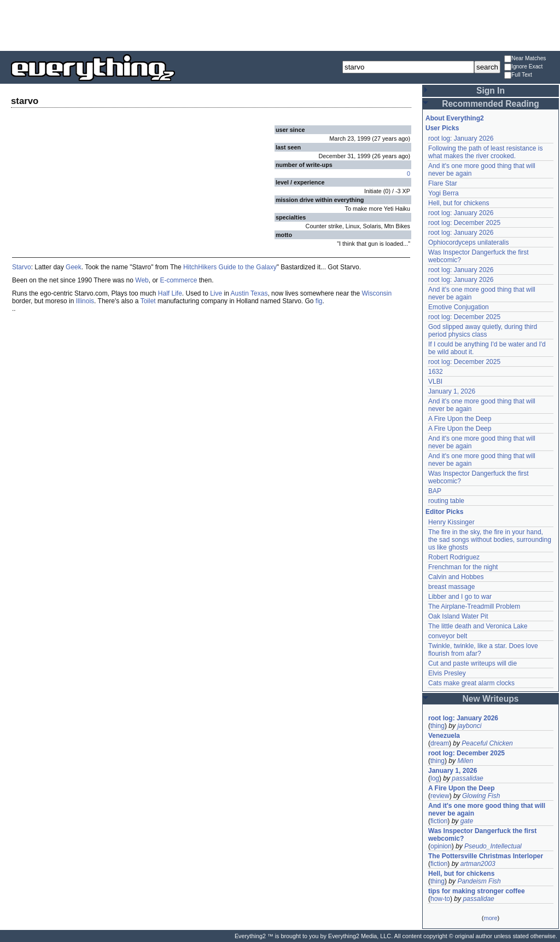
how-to (440, 899)
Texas (259, 293)
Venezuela (444, 736)
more (490, 918)
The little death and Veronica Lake (478, 626)
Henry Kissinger (451, 522)
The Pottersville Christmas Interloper (486, 856)
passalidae (467, 778)
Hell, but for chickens (459, 203)
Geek (74, 267)
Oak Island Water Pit (458, 616)
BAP (435, 491)
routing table (446, 501)
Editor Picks (444, 512)
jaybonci (469, 726)
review (440, 796)
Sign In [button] (491, 91)
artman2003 (478, 864)
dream (440, 743)
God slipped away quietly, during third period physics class (483, 331)
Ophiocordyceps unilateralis (468, 242)
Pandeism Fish (479, 881)
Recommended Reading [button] (491, 104)
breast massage (451, 587)
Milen (465, 761)
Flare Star (443, 183)
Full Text (518, 75)
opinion (441, 846)
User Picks (442, 128)
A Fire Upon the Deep (460, 419)
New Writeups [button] (491, 699)
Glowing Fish (481, 796)
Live (216, 293)
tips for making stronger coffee (477, 891)
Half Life (170, 293)
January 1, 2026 (452, 391)
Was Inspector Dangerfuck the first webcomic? (482, 835)
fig (319, 301)
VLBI (435, 382)
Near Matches (525, 59)
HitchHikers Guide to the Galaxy (230, 267)
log (435, 778)
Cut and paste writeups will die (472, 663)
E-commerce (178, 280)
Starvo (22, 267)
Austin (240, 293)
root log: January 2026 (461, 138)
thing (437, 726)
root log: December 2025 (464, 223)
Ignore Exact (523, 67)
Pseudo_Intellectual (493, 846)
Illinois (85, 301)
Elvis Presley (447, 673)
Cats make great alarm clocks (471, 683)
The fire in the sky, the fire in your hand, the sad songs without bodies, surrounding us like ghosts (490, 540)
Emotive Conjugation (459, 307)
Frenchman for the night (463, 567)
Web (142, 280)
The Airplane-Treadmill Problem (474, 606)
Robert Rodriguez (454, 557)
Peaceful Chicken (487, 743)
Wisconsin (377, 293)
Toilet (148, 301)
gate (467, 821)
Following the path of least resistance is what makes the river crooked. (485, 152)
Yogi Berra (444, 193)
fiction (439, 821)
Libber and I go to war (460, 597)
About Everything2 (455, 118)
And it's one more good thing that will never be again (487, 810)
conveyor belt (448, 636)
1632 (436, 372)
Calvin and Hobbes (456, 577)
